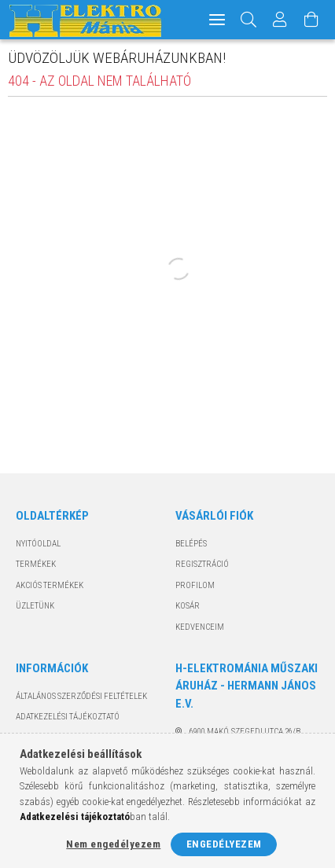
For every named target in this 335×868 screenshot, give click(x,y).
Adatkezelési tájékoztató (68, 717)
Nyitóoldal (38, 544)
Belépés (191, 544)
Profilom (195, 585)
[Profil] (280, 20)
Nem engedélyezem (113, 844)
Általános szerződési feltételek (81, 696)
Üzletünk (35, 606)
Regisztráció (202, 564)
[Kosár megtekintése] (311, 20)
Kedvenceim (200, 627)
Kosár (188, 606)
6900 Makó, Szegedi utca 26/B (245, 732)
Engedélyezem (224, 844)
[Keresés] (249, 20)
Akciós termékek (50, 585)
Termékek (36, 564)
